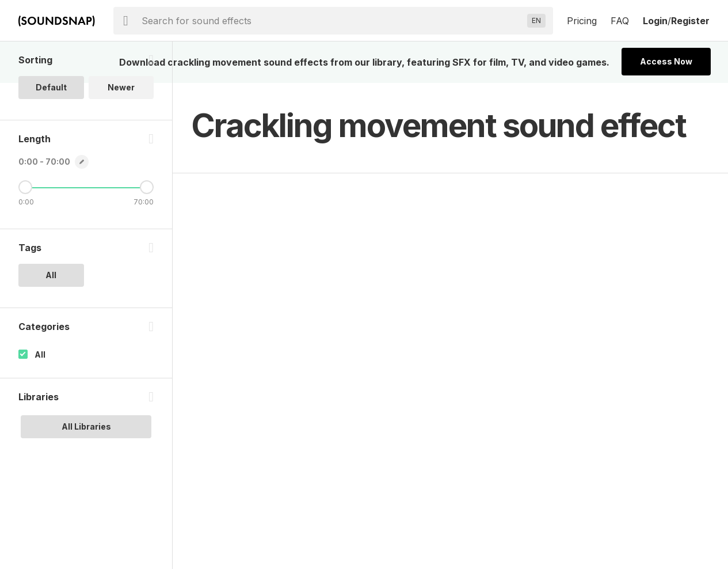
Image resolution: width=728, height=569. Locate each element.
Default (51, 87)
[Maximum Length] (147, 187)
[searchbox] (332, 21)
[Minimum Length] (25, 187)
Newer (121, 87)
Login (655, 21)
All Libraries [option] (86, 426)
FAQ (620, 21)
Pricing (582, 21)
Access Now (666, 61)
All (40, 354)
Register (690, 21)
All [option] (51, 275)
